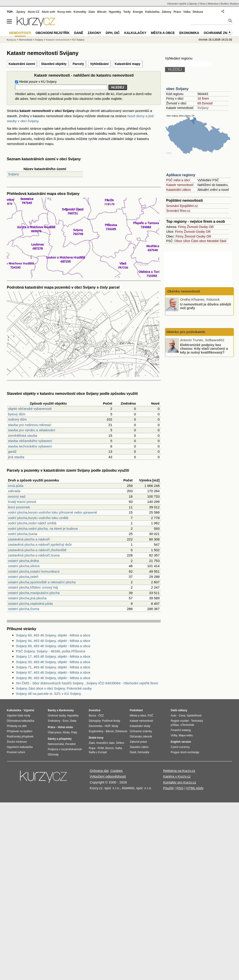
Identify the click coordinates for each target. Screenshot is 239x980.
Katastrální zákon (178, 190)
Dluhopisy (95, 721)
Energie (138, 12)
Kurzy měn (64, 12)
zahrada (14, 491)
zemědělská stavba (23, 436)
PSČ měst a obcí (178, 180)
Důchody (53, 755)
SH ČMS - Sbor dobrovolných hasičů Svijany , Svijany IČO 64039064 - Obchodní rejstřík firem (87, 683)
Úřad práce (55, 732)
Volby (174, 735)
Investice (95, 710)
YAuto (202, 4)
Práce (177, 12)
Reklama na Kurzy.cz (179, 771)
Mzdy (115, 726)
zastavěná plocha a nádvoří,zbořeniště (37, 550)
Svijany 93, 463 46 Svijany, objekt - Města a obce (53, 662)
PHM (101, 748)
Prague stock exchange (185, 752)
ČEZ (101, 716)
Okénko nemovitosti (183, 291)
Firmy (182, 227)
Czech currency (180, 747)
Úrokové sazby (57, 716)
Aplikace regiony (181, 175)
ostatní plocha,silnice (24, 566)
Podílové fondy (111, 721)
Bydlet (224, 4)
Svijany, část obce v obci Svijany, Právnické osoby (54, 688)
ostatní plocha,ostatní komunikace (34, 571)
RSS (180, 788)
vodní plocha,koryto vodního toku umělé (38, 518)
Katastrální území (22, 64)
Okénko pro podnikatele (186, 332)
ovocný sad (17, 496)
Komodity (80, 12)
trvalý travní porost (22, 502)
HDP (107, 726)
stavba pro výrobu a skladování (32, 430)
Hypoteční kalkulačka (20, 747)
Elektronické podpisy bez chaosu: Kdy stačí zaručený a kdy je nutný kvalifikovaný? (204, 348)
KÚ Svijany (78, 40)
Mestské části (217, 241)
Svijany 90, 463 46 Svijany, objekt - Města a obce (53, 678)
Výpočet (29, 710)
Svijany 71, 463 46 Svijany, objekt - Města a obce (53, 667)
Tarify (127, 12)
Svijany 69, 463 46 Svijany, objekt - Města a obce (53, 646)
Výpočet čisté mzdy (19, 716)
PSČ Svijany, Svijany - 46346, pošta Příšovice (51, 651)
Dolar (73, 721)
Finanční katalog (181, 730)
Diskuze (198, 12)
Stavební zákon (139, 747)
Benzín (110, 748)
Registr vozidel (180, 721)
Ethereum (121, 731)
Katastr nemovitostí (180, 185)
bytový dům (17, 414)
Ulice (187, 241)
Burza (92, 716)
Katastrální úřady (140, 726)
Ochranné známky (220, 33)
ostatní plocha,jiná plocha (27, 598)
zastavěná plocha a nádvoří (29, 539)
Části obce (198, 241)
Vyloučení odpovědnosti (108, 776)
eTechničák (187, 725)
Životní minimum (17, 742)
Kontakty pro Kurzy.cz (180, 782)
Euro (65, 721)
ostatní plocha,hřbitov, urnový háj (33, 587)
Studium (234, 4)
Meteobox (213, 4)
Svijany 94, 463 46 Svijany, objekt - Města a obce (53, 641)
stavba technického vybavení (30, 446)
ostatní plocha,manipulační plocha (34, 593)
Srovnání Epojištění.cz (182, 206)
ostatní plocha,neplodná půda (30, 604)
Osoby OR (206, 227)
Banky (52, 710)
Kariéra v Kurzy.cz (177, 776)
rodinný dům (17, 419)
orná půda (16, 486)
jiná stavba (16, 457)
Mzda (66, 732)
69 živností (205, 103)
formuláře (144, 752)
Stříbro (120, 743)
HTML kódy (195, 788)
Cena (182, 716)
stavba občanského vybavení (30, 441)
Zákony (166, 12)
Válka (187, 12)
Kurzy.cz (11, 40)
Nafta (119, 748)
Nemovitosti (26, 40)
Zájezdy (193, 4)
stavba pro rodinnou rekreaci (30, 425)
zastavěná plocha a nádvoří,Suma (34, 555)
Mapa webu (186, 735)
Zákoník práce (138, 742)
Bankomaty (66, 710)
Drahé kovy (96, 738)
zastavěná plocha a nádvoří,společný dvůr (40, 544)
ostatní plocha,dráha (23, 561)
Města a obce (163, 33)
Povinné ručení (16, 752)
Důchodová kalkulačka (20, 721)
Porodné (70, 744)
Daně (79, 33)
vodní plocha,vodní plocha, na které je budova (43, 529)
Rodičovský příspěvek (20, 737)
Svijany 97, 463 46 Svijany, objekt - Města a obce (53, 672)
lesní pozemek (19, 507)
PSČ (151, 716)
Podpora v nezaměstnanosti (65, 749)
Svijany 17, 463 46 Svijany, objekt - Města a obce (53, 656)
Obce (178, 241)
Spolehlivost (194, 716)
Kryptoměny (96, 731)
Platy (74, 732)
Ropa (92, 748)
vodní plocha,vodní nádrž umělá (32, 523)
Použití (168, 788)
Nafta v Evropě (98, 752)
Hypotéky (115, 12)
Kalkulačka (152, 12)
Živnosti (192, 227)
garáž (12, 451)
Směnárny (54, 721)
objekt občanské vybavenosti (30, 409)
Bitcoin (102, 12)
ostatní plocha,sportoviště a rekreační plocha (42, 582)
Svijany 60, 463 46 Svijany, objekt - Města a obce (53, 635)
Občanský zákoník (141, 737)
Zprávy (21, 12)
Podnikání (136, 710)
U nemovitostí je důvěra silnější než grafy (206, 306)
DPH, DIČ (113, 33)
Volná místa (65, 727)
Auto (174, 716)
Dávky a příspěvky (60, 739)
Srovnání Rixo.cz (178, 211)
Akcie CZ (33, 12)
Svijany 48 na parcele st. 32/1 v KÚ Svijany (48, 694)
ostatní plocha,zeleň (23, 577)
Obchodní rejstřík (177, 4)
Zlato (92, 12)
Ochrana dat (99, 771)
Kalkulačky (135, 33)
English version (181, 742)
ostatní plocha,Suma (24, 609)
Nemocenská (56, 744)
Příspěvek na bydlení (20, 731)
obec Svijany (177, 89)
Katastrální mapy (128, 64)
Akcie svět (48, 12)
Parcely (78, 64)
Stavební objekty (54, 64)
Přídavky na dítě (17, 726)
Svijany (13, 174)
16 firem (203, 98)
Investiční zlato (105, 743)
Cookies (117, 771)
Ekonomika (189, 33)
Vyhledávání (99, 64)
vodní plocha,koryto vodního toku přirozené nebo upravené (52, 512)
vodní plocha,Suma (23, 534)
